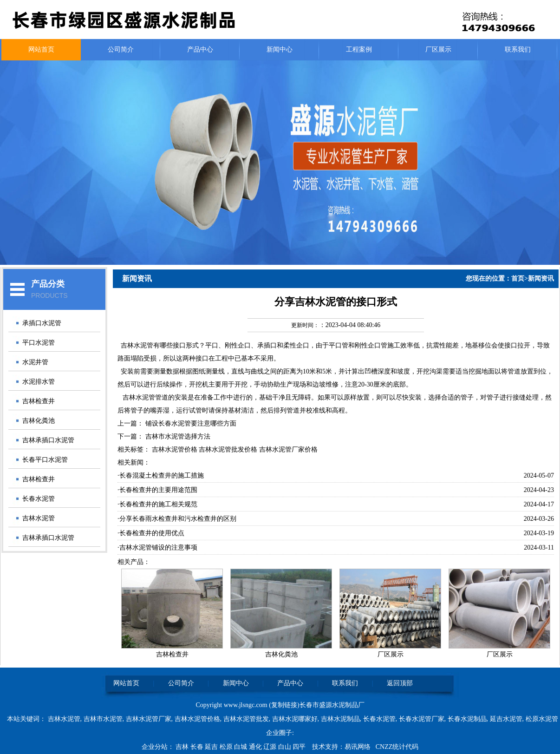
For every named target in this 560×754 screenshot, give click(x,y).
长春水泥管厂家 (422, 719)
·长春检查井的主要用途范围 (157, 490)
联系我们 (518, 49)
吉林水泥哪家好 (295, 719)
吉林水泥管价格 (197, 719)
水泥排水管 (39, 382)
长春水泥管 (39, 499)
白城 (241, 747)
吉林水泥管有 (140, 345)
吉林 (183, 747)
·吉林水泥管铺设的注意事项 (157, 547)
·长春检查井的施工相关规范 (157, 504)
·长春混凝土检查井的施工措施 (161, 475)
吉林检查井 (39, 401)
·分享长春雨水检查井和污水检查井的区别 (177, 519)
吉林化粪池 (39, 421)
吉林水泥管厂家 (149, 719)
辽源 (271, 747)
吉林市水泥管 (103, 719)
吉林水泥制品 (340, 719)
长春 (198, 747)
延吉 (212, 747)
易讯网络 (358, 747)
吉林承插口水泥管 (48, 440)
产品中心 (200, 49)
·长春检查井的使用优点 (151, 533)
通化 (256, 747)
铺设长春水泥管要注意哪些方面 (191, 423)
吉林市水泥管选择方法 (178, 436)
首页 (518, 279)
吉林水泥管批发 (246, 719)
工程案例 (359, 49)
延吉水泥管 (506, 719)
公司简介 (121, 49)
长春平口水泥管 (45, 460)
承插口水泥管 (42, 323)
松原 (227, 747)
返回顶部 (400, 683)
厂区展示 (438, 49)
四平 (300, 747)
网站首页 (41, 49)
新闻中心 (280, 49)
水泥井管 (35, 362)
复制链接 (284, 705)
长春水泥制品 (467, 719)
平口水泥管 (39, 343)
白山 (286, 747)
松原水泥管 (542, 719)
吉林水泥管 (39, 518)
